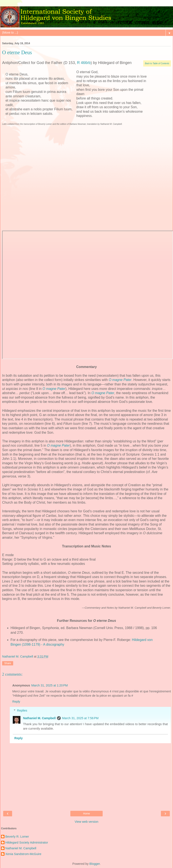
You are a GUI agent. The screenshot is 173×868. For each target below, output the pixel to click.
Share (8, 663)
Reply (16, 702)
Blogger (95, 864)
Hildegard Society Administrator (27, 842)
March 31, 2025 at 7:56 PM (80, 718)
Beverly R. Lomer (17, 837)
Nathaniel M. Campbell (39, 718)
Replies (22, 710)
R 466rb (84, 63)
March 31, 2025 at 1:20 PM (50, 685)
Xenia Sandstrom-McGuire (23, 854)
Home (86, 814)
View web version (86, 822)
